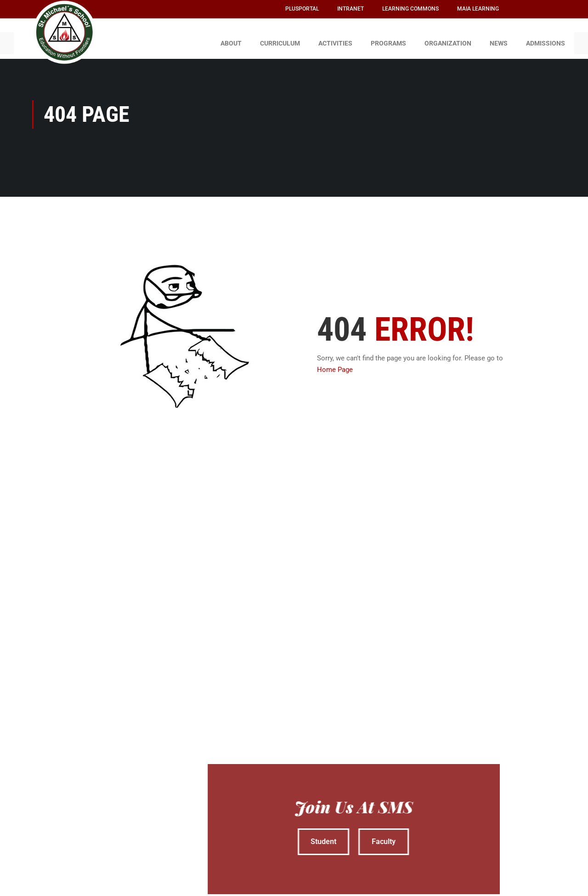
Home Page (335, 365)
